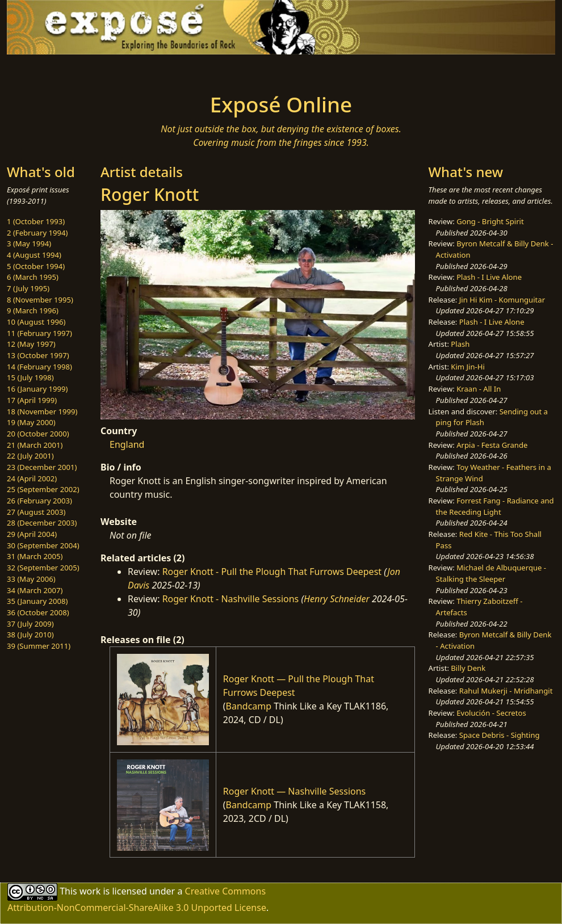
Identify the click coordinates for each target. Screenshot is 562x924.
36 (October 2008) (38, 612)
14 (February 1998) (39, 367)
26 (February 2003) (39, 501)
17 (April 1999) (32, 400)
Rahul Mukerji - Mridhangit (506, 691)
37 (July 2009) (30, 624)
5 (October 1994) (36, 266)
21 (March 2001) (35, 445)
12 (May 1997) (31, 344)
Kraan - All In (479, 389)
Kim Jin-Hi (468, 367)
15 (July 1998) (30, 377)
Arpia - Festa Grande (492, 445)
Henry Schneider (337, 599)
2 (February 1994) (37, 233)
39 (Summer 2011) (39, 646)
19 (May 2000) (31, 422)
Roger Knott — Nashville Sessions (295, 791)
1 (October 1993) (36, 221)
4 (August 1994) (34, 255)
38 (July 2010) (30, 635)
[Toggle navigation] (106, 70)
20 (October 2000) (38, 434)
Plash (460, 344)
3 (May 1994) (29, 243)
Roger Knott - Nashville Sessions (231, 599)
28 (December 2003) (42, 523)
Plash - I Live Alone (489, 277)
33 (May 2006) (31, 579)
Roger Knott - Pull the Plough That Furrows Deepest (272, 572)
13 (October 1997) (38, 355)
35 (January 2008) (37, 601)
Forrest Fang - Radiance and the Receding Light (495, 506)
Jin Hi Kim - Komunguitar (502, 300)
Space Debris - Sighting (500, 735)
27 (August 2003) (36, 512)
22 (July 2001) (30, 456)
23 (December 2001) (42, 467)
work (90, 891)
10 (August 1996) (36, 322)
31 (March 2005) (35, 556)
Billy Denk (468, 668)
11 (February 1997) (39, 333)
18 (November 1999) (42, 411)
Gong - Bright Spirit (490, 221)
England (127, 444)
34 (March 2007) (35, 590)
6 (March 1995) (33, 277)
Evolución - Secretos (491, 713)
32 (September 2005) (43, 568)
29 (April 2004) (32, 534)
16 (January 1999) (37, 389)
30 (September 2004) (43, 545)
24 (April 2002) (32, 478)
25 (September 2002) (43, 489)
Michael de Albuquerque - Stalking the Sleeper (491, 573)
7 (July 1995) (28, 288)
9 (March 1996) (33, 310)
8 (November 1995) (40, 300)
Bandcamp (249, 706)
